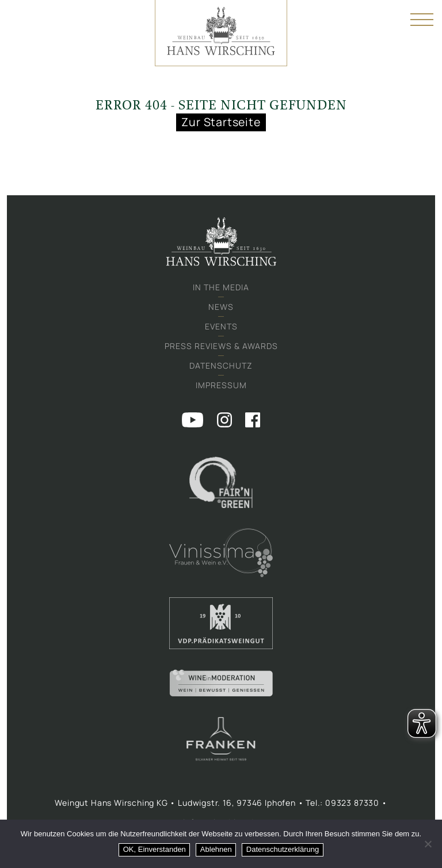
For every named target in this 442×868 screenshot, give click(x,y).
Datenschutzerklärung (283, 849)
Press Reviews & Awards (221, 346)
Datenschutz (221, 365)
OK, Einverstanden (155, 849)
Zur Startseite (221, 122)
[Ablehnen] (428, 844)
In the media (221, 287)
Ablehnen (216, 849)
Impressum (221, 385)
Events (221, 326)
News (221, 307)
